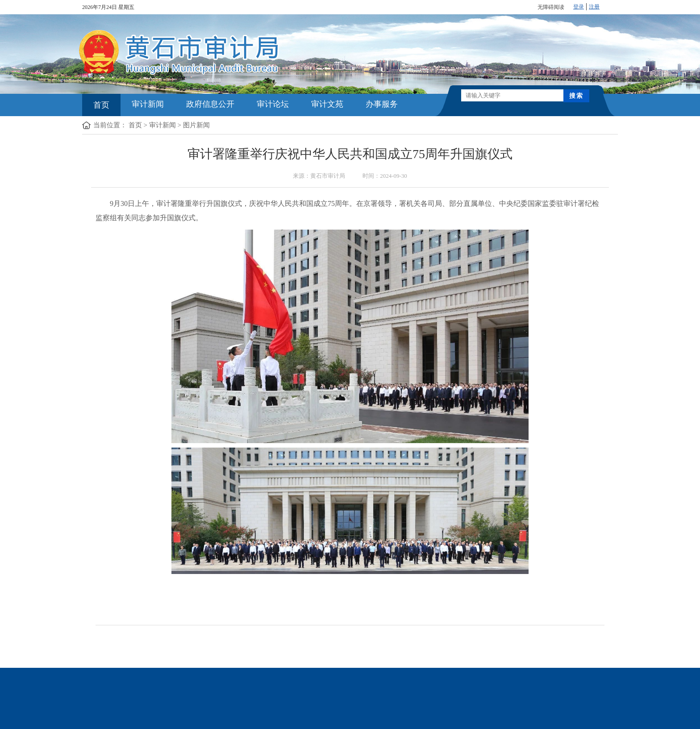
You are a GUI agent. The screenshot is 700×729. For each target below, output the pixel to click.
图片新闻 (196, 125)
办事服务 (382, 104)
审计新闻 (148, 104)
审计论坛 (273, 104)
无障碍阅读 (551, 7)
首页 (101, 105)
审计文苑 (327, 104)
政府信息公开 (210, 104)
